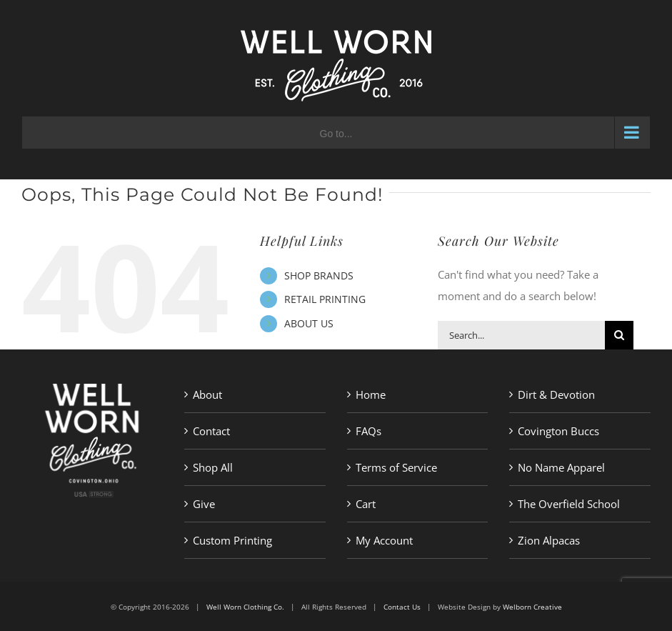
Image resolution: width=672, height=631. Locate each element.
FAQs (368, 431)
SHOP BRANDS (319, 275)
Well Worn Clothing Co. (245, 607)
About (207, 394)
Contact (211, 431)
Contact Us (402, 607)
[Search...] (521, 335)
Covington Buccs (558, 431)
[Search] (619, 335)
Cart (366, 504)
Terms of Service (396, 467)
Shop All (213, 467)
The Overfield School (569, 504)
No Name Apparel (561, 467)
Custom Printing (232, 540)
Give (204, 504)
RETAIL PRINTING (325, 299)
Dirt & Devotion (556, 394)
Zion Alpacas (549, 540)
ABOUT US (309, 323)
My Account (384, 540)
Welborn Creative (532, 607)
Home (371, 394)
